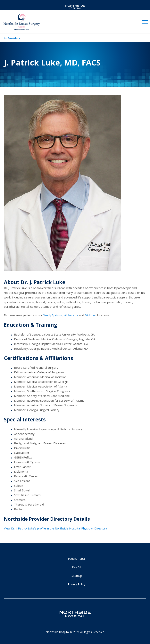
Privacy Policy (77, 584)
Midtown (91, 315)
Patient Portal (77, 559)
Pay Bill (77, 567)
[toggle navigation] (145, 22)
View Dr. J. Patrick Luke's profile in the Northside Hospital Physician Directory (55, 528)
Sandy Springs (53, 315)
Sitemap (77, 576)
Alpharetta (71, 315)
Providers (14, 38)
